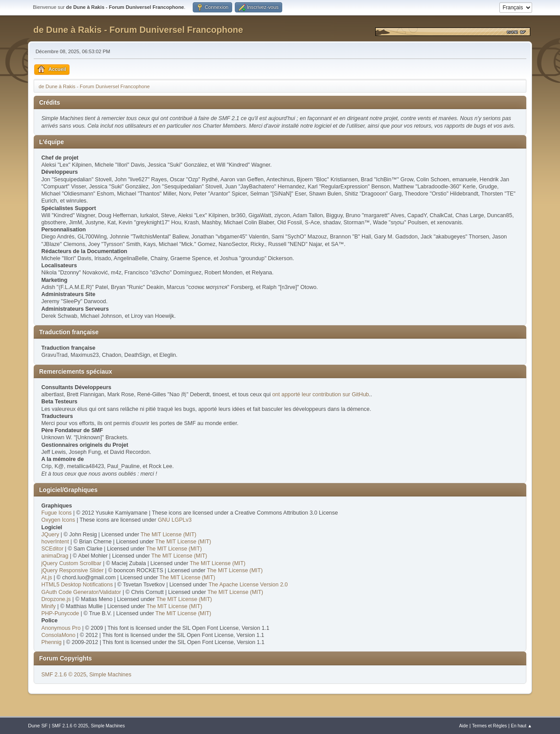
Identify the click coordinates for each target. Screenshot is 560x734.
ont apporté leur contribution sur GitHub (320, 394)
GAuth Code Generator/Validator (81, 592)
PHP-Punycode (60, 613)
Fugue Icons (56, 513)
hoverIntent (55, 542)
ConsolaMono (58, 635)
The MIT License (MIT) (168, 535)
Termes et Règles (490, 726)
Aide (463, 726)
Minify (49, 606)
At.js (47, 578)
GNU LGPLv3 (175, 520)
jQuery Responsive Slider (72, 570)
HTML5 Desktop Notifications (77, 585)
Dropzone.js (56, 599)
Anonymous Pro (61, 628)
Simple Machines (111, 675)
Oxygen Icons (58, 520)
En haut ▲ (521, 726)
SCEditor (52, 549)
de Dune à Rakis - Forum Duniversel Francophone (138, 30)
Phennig (51, 642)
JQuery (50, 535)
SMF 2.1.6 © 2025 (64, 675)
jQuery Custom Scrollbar (71, 563)
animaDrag (55, 556)
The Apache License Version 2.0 (248, 585)
